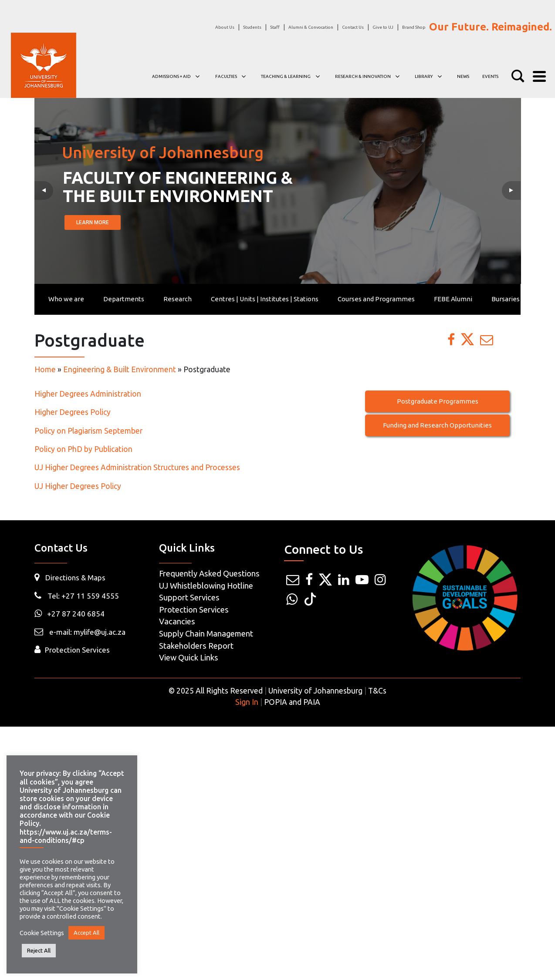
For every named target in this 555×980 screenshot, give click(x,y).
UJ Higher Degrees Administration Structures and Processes (137, 467)
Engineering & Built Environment (120, 369)
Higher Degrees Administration (88, 394)
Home (45, 369)
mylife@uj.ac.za (100, 632)
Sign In (247, 702)
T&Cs (377, 691)
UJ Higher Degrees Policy (79, 486)
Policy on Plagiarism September (89, 431)
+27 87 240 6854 (69, 614)
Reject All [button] (39, 950)
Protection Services (77, 650)
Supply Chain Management (206, 633)
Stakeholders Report (196, 646)
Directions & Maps (75, 578)
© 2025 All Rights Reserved (216, 691)
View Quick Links (189, 657)
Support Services (189, 597)
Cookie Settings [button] (42, 933)
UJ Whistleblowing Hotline (206, 586)
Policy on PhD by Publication (83, 449)
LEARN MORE (92, 222)
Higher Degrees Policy (73, 412)
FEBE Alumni (453, 299)
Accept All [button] (86, 933)
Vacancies (177, 621)
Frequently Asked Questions (209, 573)
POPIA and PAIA (292, 702)
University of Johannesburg (315, 691)
